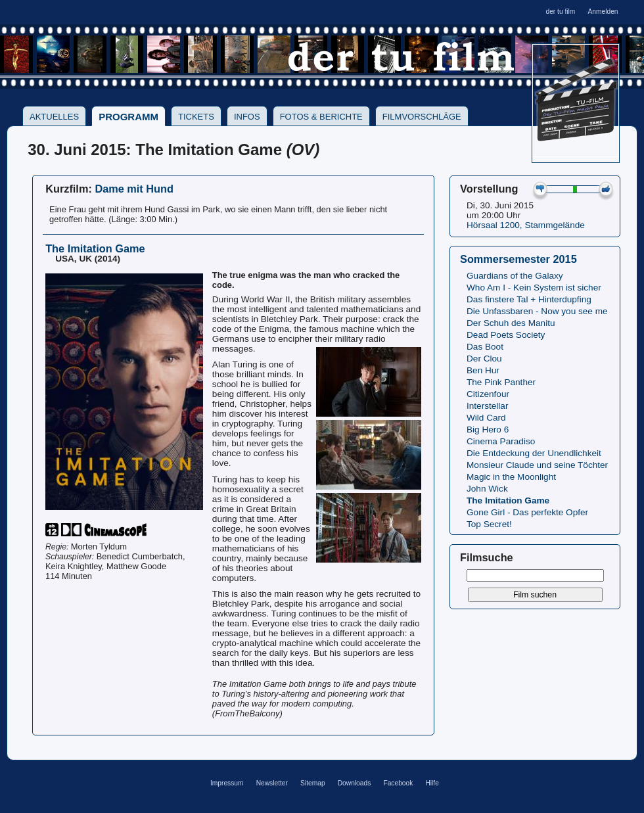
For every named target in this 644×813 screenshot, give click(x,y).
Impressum (227, 783)
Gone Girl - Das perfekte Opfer (527, 512)
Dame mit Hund (134, 189)
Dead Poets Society (506, 335)
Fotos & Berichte (321, 117)
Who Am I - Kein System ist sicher (534, 288)
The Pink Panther (501, 382)
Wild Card (486, 418)
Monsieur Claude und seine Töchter (537, 465)
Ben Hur (483, 370)
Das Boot (485, 347)
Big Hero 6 (488, 430)
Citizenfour (488, 394)
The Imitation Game (508, 500)
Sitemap (313, 783)
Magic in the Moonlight (511, 477)
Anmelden (603, 12)
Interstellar (487, 406)
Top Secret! (489, 524)
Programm (128, 117)
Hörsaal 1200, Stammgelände (526, 225)
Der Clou (484, 359)
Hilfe (432, 783)
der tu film (560, 12)
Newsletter (272, 783)
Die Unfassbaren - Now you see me (537, 311)
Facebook (398, 783)
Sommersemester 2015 (518, 259)
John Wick (487, 489)
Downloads (355, 783)
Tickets (196, 117)
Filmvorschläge (422, 117)
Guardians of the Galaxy (515, 276)
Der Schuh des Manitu (511, 323)
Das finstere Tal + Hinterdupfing (529, 299)
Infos (247, 117)
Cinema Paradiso (501, 441)
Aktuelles (54, 117)
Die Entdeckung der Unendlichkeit (534, 453)
